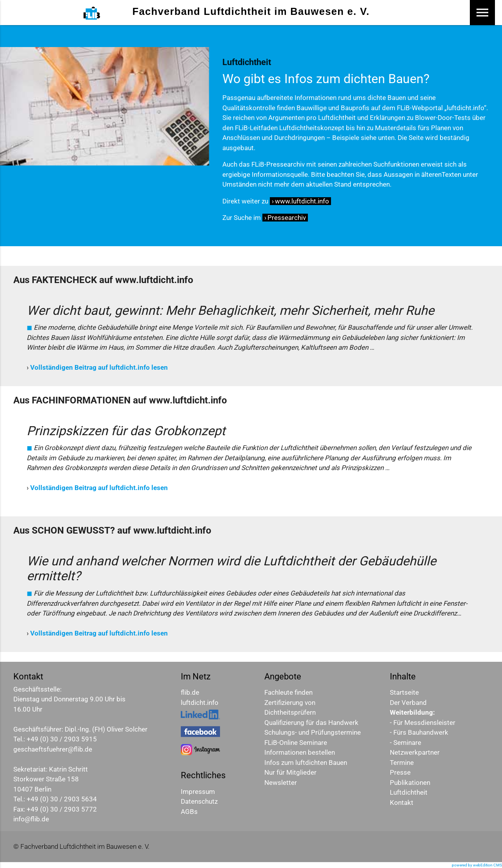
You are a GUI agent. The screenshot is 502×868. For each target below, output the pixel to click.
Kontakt (402, 803)
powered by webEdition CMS (477, 865)
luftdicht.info (200, 703)
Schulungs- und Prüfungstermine (313, 732)
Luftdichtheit (409, 792)
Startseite (404, 692)
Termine (402, 763)
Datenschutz (199, 801)
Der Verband (408, 703)
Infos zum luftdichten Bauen (306, 763)
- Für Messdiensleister (423, 723)
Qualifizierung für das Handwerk (311, 723)
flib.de (190, 692)
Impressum (198, 792)
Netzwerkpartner (415, 752)
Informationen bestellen (300, 752)
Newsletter (281, 783)
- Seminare (406, 743)
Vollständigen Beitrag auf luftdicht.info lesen (99, 367)
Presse (400, 772)
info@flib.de (31, 819)
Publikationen (410, 783)
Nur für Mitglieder (290, 772)
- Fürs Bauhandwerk (419, 732)
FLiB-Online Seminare (296, 743)
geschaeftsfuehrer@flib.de (53, 749)
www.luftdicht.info (302, 201)
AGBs (189, 812)
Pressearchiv (287, 218)
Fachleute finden (288, 692)
